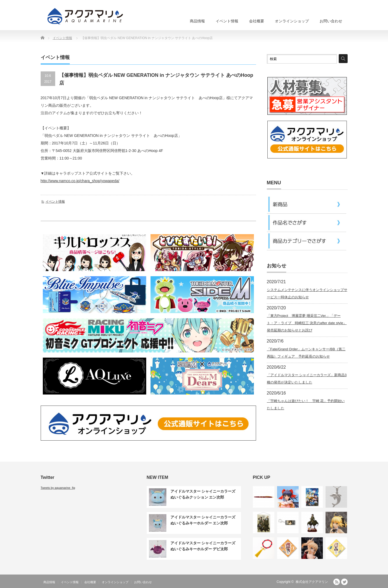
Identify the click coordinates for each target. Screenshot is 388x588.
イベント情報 (227, 21)
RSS (337, 582)
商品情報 (197, 21)
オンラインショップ (292, 21)
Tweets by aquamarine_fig (58, 488)
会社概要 (257, 21)
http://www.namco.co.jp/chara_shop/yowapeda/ (80, 181)
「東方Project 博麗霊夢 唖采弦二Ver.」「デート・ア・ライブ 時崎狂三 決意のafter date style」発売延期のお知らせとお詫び (307, 323)
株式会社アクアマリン (312, 582)
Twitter (344, 582)
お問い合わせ (331, 21)
